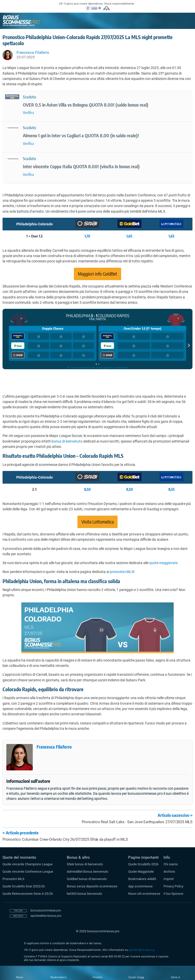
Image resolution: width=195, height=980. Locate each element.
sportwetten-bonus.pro (46, 916)
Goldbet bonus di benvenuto (87, 879)
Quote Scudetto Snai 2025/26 (24, 886)
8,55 (172, 489)
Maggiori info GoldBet (97, 274)
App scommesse (140, 886)
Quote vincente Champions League (28, 864)
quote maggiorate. (164, 563)
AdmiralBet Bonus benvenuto (87, 872)
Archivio (169, 872)
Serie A (175, 977)
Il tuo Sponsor (173, 894)
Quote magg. (137, 977)
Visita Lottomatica (98, 522)
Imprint (169, 879)
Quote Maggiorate (141, 872)
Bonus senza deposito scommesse (92, 886)
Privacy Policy (173, 886)
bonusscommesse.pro (46, 910)
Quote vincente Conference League (28, 872)
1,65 (129, 236)
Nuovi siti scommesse (144, 894)
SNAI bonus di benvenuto (85, 864)
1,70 (87, 236)
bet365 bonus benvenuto (84, 894)
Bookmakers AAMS (142, 879)
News (20, 977)
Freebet (97, 977)
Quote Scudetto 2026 (143, 864)
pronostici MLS (122, 572)
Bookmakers (59, 977)
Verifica (28, 113)
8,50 (87, 489)
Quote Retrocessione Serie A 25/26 (28, 894)
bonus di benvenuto (67, 441)
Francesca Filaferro (54, 747)
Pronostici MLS (13, 879)
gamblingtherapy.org (142, 950)
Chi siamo (171, 864)
